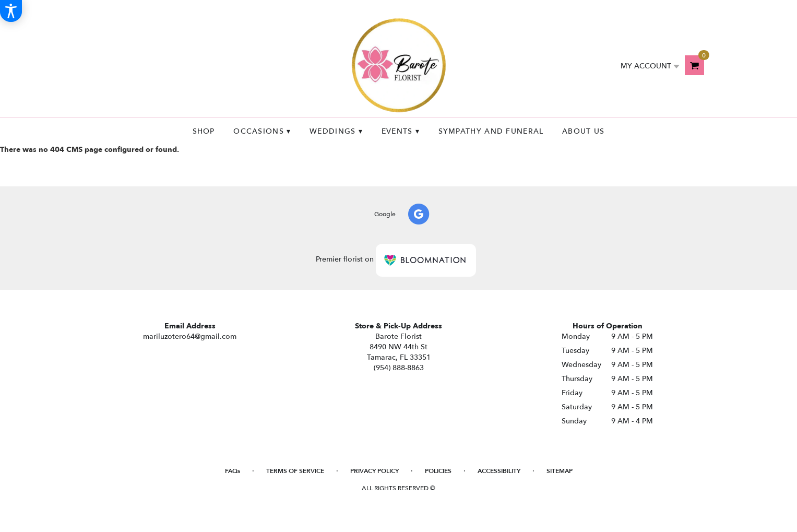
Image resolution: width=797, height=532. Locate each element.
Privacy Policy (374, 471)
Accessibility (499, 471)
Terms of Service (295, 471)
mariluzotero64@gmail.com (190, 336)
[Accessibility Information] (11, 11)
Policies (438, 471)
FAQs (233, 471)
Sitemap (560, 471)
